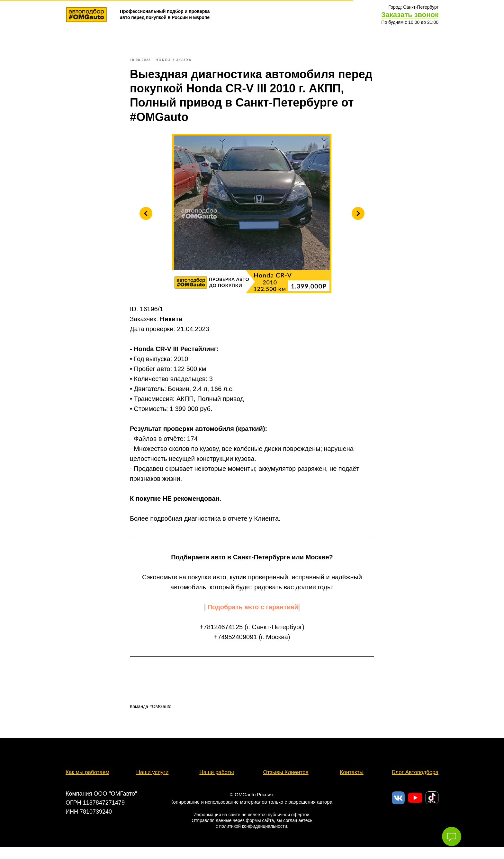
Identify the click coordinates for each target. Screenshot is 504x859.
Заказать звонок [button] (410, 15)
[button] (414, 7)
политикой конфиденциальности (253, 832)
